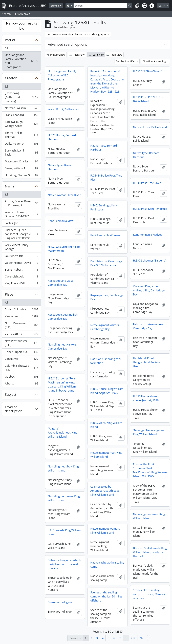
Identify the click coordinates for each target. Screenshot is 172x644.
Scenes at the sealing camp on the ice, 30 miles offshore (149, 594)
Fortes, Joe (21, 224)
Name (10, 186)
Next (143, 638)
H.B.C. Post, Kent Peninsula (150, 209)
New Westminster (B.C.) (21, 343)
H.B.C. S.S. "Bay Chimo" (147, 71)
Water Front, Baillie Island (64, 109)
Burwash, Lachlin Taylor (21, 153)
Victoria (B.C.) (21, 335)
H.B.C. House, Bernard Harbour (62, 137)
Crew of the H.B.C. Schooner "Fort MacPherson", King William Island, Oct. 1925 (150, 470)
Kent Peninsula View (61, 221)
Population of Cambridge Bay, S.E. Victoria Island (106, 263)
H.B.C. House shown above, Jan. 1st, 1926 (146, 398)
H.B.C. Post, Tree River (147, 183)
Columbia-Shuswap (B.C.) (21, 368)
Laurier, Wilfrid (21, 257)
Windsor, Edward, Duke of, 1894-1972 (21, 214)
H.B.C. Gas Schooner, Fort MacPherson (64, 249)
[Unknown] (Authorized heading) (21, 97)
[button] (137, 6)
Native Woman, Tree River (64, 195)
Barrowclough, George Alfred (21, 124)
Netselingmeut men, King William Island (64, 498)
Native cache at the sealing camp (107, 565)
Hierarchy (77, 55)
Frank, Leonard (21, 116)
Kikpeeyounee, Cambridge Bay (107, 297)
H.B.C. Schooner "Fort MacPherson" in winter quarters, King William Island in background (62, 384)
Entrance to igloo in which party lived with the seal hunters (64, 564)
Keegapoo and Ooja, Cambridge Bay (61, 283)
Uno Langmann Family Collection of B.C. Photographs (21, 61)
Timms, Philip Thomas (21, 135)
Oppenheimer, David (21, 263)
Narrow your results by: (22, 26)
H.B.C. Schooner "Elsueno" (150, 261)
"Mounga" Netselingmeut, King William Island (149, 432)
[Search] (100, 6)
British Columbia (21, 310)
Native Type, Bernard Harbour (104, 148)
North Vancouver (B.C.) (21, 325)
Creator (11, 78)
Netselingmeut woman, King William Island (105, 531)
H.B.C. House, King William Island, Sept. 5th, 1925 (107, 391)
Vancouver (21, 317)
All (6, 48)
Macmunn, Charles (21, 162)
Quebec (21, 377)
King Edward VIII (21, 284)
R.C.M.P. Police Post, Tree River (106, 178)
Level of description (14, 409)
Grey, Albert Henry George (21, 247)
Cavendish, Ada (21, 277)
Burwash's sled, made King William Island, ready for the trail (150, 552)
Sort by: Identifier (126, 61)
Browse (55, 6)
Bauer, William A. (21, 169)
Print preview (56, 55)
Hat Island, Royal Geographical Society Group (146, 362)
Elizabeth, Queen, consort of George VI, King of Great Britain (21, 234)
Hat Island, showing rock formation (106, 361)
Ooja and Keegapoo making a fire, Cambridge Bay (149, 290)
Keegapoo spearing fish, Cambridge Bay (63, 317)
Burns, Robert (21, 270)
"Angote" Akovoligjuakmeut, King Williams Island (63, 433)
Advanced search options (67, 44)
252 (133, 638)
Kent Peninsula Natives (148, 235)
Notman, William (21, 109)
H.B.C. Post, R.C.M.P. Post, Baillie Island (149, 99)
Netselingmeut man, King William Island (106, 455)
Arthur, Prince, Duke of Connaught (21, 203)
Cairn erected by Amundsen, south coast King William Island (105, 491)
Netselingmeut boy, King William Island (63, 468)
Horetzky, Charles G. (21, 176)
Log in (162, 6)
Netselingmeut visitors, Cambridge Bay (105, 327)
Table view (114, 55)
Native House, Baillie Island (150, 127)
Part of (10, 40)
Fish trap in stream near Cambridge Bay (148, 326)
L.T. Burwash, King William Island (64, 532)
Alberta (21, 384)
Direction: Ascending (154, 61)
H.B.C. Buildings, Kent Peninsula (104, 207)
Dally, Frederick (21, 144)
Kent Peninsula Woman (105, 235)
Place (9, 294)
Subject (11, 394)
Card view (96, 55)
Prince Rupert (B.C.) (21, 353)
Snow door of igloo (60, 602)
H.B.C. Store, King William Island (106, 425)
